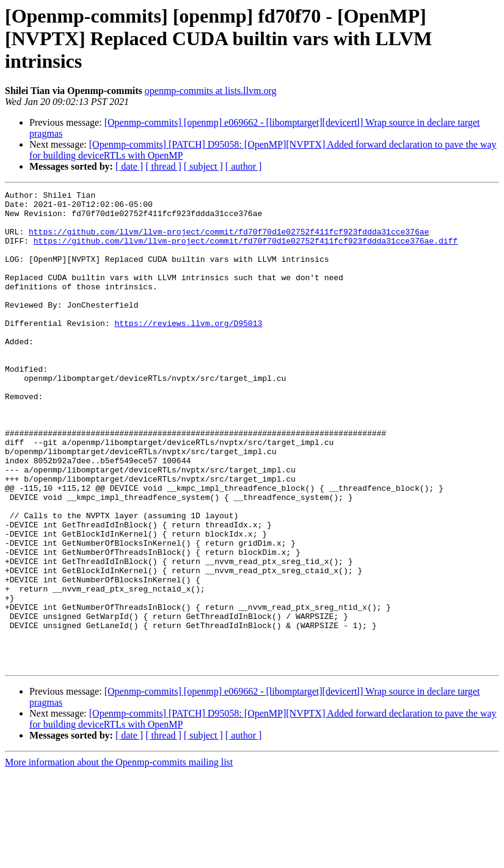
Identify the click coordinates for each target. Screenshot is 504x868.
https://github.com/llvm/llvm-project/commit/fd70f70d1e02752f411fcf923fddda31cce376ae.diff (246, 251)
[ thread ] (163, 166)
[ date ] (129, 166)
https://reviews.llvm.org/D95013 (188, 350)
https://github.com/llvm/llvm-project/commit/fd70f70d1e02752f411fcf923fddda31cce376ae (229, 241)
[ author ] (244, 166)
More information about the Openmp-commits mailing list (119, 857)
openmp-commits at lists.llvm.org (211, 91)
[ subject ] (203, 166)
